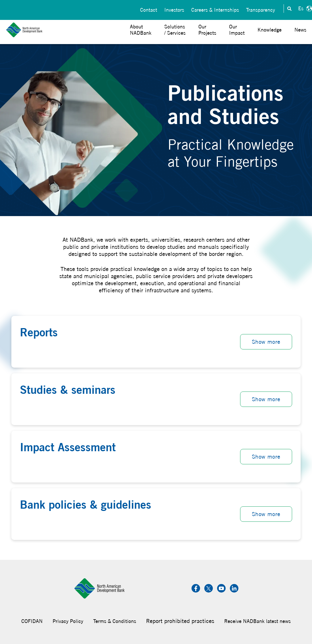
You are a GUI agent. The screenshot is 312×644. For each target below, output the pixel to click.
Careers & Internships (215, 9)
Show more (266, 342)
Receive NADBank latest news (257, 621)
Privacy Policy (68, 621)
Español (304, 9)
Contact (149, 9)
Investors (174, 9)
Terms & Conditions (115, 621)
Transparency (261, 9)
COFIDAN (32, 621)
